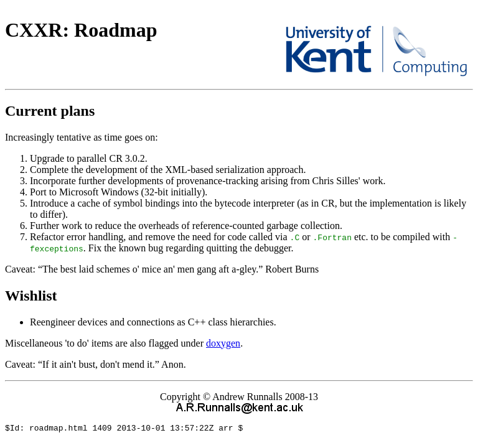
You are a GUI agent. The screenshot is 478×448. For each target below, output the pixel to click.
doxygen (223, 343)
